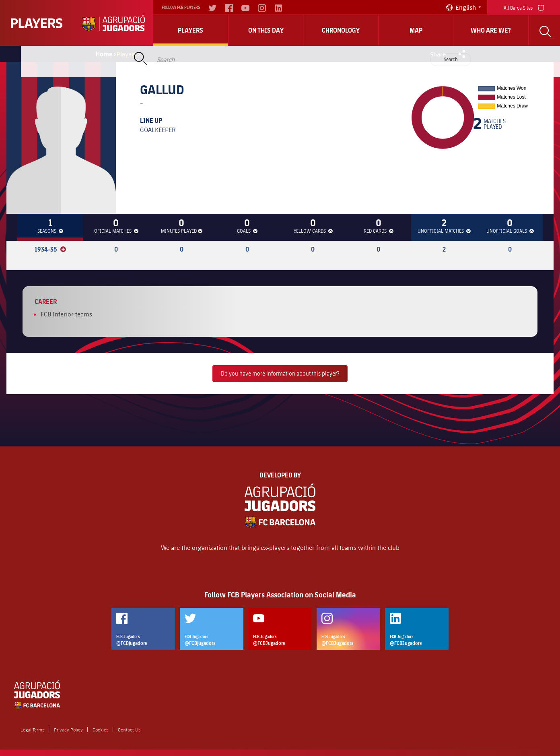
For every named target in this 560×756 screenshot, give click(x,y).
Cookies (100, 729)
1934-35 (50, 249)
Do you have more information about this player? (280, 373)
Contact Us (129, 729)
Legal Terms (32, 729)
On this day (266, 30)
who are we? (491, 30)
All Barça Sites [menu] (524, 7)
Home (104, 54)
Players (190, 30)
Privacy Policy (68, 729)
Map (416, 30)
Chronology (341, 30)
